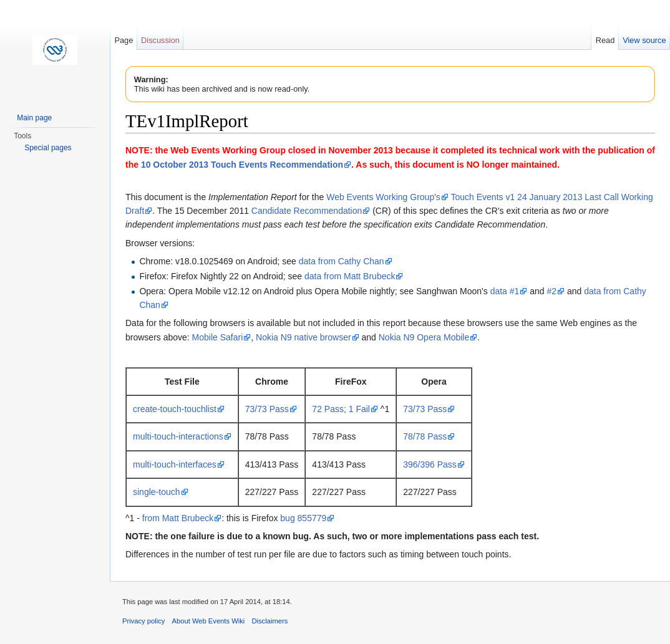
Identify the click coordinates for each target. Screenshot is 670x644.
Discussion (160, 40)
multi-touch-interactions (178, 436)
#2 (551, 291)
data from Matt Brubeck (350, 276)
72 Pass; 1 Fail (341, 409)
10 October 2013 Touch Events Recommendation (242, 165)
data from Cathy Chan (342, 261)
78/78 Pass (425, 436)
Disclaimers (269, 621)
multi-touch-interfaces (175, 464)
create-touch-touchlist (175, 409)
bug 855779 (303, 518)
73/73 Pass (267, 409)
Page (124, 40)
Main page (34, 118)
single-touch (157, 492)
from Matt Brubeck (178, 518)
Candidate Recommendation (307, 211)
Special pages (48, 148)
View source (644, 40)
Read (605, 40)
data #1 (505, 291)
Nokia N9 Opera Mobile (424, 337)
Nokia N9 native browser (303, 337)
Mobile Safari (218, 337)
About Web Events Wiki (209, 621)
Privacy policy (143, 621)
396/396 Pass (430, 464)
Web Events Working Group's (383, 197)
